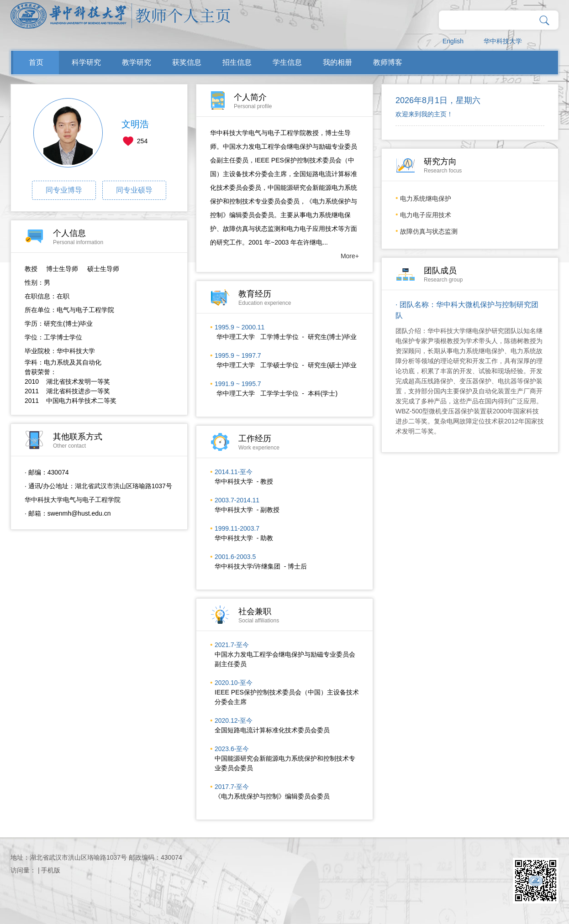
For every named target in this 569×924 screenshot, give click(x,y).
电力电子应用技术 (426, 215)
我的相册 (337, 62)
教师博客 (388, 62)
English (453, 41)
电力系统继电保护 (426, 198)
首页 (36, 62)
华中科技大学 (503, 41)
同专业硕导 (134, 190)
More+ (350, 256)
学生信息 (287, 62)
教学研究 (137, 62)
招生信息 (237, 62)
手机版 (51, 870)
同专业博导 (64, 190)
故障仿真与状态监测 (429, 231)
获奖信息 (187, 62)
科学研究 (86, 62)
